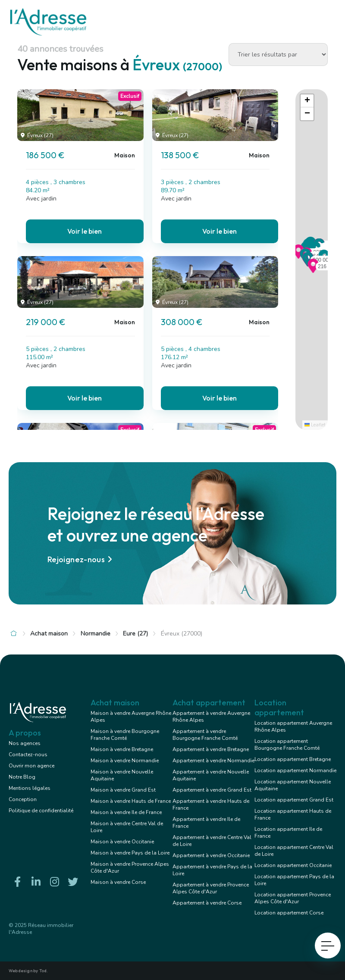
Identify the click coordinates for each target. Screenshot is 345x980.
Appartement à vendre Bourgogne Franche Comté (205, 735)
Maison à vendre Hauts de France (131, 801)
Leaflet (315, 425)
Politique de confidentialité (41, 811)
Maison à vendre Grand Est (123, 790)
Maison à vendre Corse (118, 882)
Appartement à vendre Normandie (213, 761)
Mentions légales (30, 788)
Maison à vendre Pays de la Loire (130, 853)
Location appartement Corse (289, 913)
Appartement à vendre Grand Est (212, 790)
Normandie (96, 634)
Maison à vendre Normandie (125, 761)
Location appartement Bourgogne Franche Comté (287, 745)
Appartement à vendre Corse (207, 903)
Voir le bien (85, 231)
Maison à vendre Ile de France (126, 812)
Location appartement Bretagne (293, 759)
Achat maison (49, 634)
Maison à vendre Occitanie (122, 842)
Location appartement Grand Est (294, 800)
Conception (23, 799)
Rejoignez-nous (81, 559)
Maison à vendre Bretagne (122, 749)
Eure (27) (135, 634)
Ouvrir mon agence (31, 766)
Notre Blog (22, 777)
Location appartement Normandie (295, 770)
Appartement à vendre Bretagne (211, 749)
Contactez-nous (28, 755)
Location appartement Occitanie (293, 865)
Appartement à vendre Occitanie (211, 855)
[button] (313, 270)
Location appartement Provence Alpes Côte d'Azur (293, 898)
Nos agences (25, 743)
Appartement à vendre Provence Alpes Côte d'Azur (211, 888)
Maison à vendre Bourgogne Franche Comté (125, 735)
